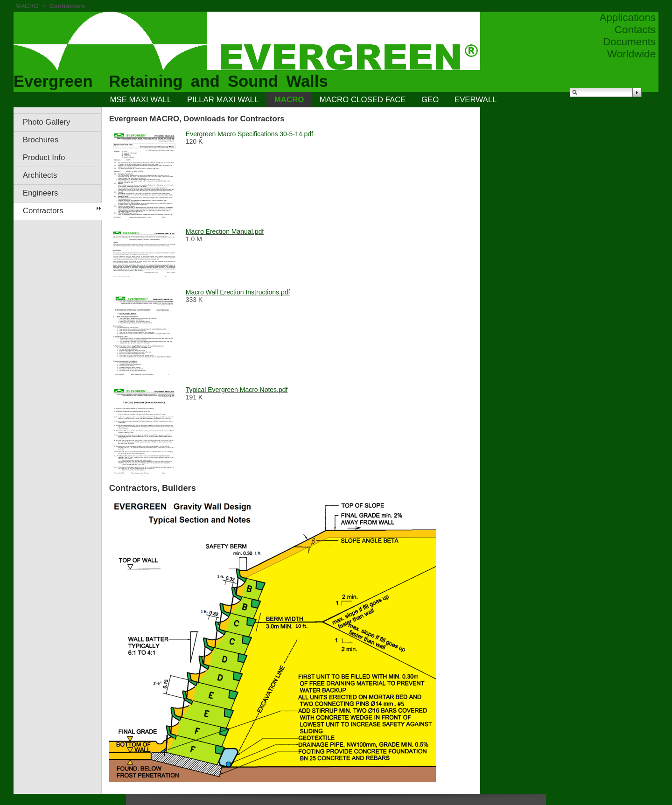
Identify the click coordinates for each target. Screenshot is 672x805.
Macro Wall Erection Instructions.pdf (238, 292)
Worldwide (631, 54)
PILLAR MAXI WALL (223, 100)
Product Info (44, 157)
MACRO (27, 6)
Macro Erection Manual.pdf (225, 231)
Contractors (43, 211)
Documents (629, 42)
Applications (627, 17)
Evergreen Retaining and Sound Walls (171, 81)
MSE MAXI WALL (141, 100)
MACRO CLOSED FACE (363, 100)
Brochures (41, 140)
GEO (430, 100)
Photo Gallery (47, 122)
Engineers (41, 193)
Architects (40, 175)
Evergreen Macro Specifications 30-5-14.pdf (249, 134)
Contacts (635, 30)
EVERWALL (476, 100)
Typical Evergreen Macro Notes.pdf (237, 390)
